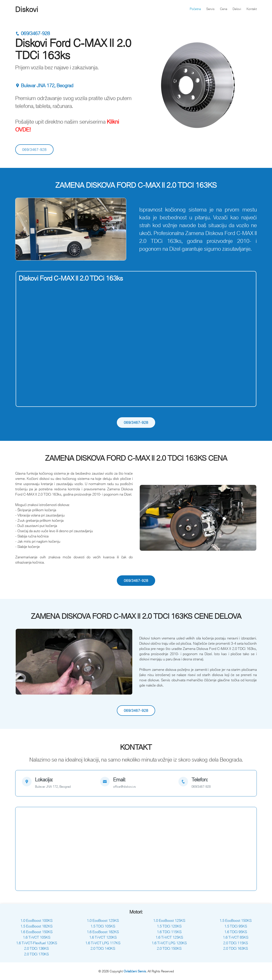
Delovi (237, 9)
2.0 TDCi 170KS (36, 954)
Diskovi (27, 9)
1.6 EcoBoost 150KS (36, 932)
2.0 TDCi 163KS (236, 948)
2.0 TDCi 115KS (236, 943)
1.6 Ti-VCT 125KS (169, 937)
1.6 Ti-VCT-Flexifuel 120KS (37, 943)
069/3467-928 (33, 33)
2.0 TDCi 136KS (36, 948)
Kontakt (252, 9)
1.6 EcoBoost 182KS (103, 932)
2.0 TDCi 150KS (169, 948)
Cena (224, 9)
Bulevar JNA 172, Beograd (44, 86)
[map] (58, 783)
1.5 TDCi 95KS (236, 926)
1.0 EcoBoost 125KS (103, 920)
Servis (210, 9)
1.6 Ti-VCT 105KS (37, 937)
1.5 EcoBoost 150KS (236, 920)
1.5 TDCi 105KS (103, 926)
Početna (195, 9)
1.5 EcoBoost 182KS (36, 926)
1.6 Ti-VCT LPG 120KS (169, 943)
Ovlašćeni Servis (135, 971)
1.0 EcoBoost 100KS (36, 920)
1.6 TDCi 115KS (169, 932)
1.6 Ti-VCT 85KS (236, 937)
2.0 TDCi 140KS (103, 948)
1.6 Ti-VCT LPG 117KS (103, 943)
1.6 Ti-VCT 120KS (103, 937)
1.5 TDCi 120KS (169, 926)
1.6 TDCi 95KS (236, 932)
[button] (24, 229)
